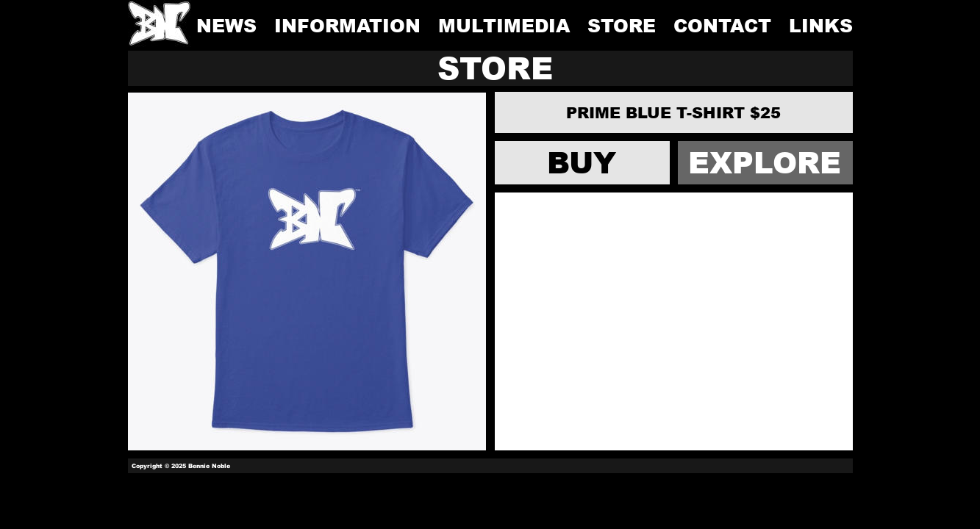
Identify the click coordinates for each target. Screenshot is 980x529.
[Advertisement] (674, 321)
